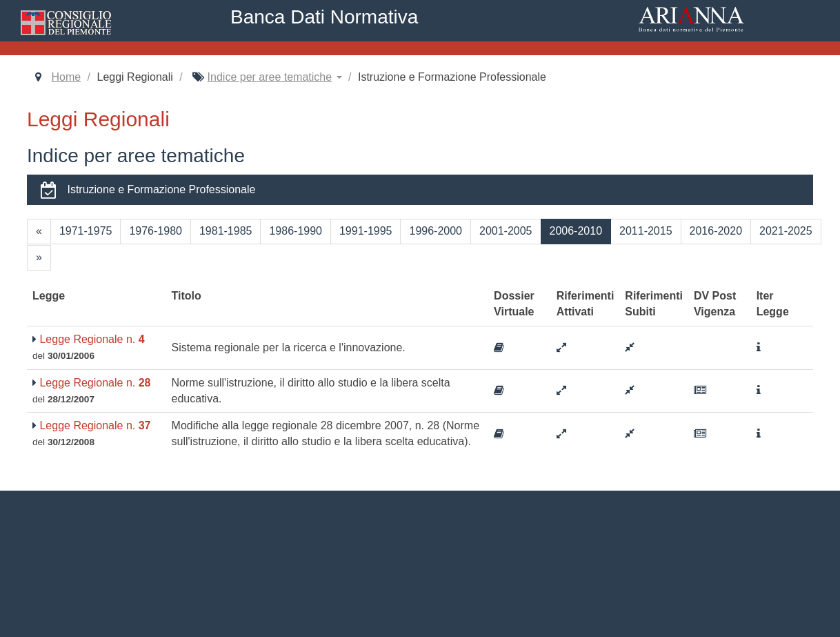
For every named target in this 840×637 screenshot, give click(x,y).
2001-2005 (506, 231)
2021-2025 (786, 231)
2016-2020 (716, 231)
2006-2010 (576, 231)
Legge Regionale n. (89, 339)
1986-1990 (296, 231)
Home (66, 77)
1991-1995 (366, 231)
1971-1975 (86, 231)
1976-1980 (156, 231)
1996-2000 (436, 231)
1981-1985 (226, 231)
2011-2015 (646, 231)
